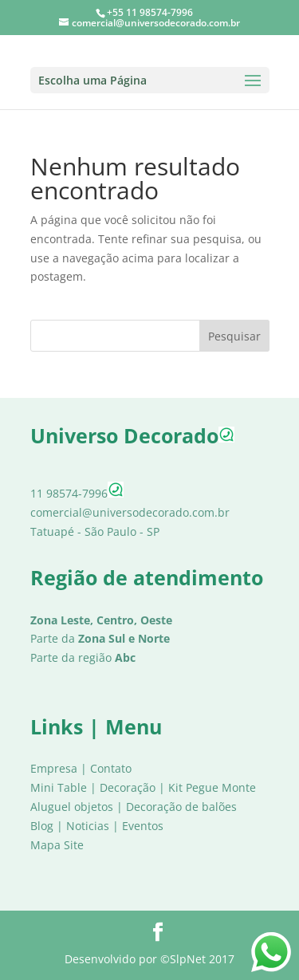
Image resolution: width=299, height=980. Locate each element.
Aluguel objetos (72, 807)
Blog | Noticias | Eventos (97, 826)
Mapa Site (57, 845)
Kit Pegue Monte (212, 787)
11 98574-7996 (77, 493)
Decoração (128, 787)
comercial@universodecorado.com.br (130, 512)
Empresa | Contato (81, 768)
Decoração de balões (181, 807)
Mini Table (59, 787)
